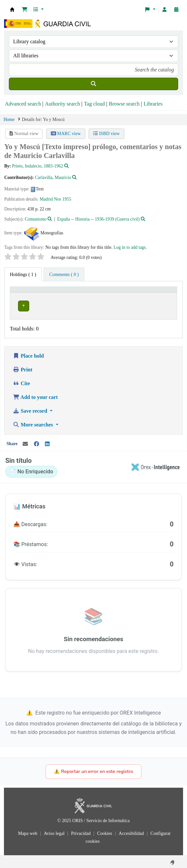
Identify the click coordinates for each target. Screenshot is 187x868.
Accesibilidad (132, 831)
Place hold (28, 354)
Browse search (124, 104)
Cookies (105, 831)
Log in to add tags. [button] (130, 247)
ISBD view (106, 134)
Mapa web (28, 831)
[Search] (93, 84)
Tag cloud (94, 104)
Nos (57, 199)
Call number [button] (118, 292)
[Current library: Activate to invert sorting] (56, 293)
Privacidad (81, 831)
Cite (21, 381)
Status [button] (159, 292)
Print (23, 368)
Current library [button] (29, 292)
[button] (25, 10)
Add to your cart (35, 395)
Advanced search (23, 104)
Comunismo (35, 219)
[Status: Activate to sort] (163, 293)
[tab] (64, 274)
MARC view (66, 134)
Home (9, 119)
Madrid (46, 199)
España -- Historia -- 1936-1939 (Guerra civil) (98, 219)
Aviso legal (55, 831)
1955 (67, 199)
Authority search (62, 104)
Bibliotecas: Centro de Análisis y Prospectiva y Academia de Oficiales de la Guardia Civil (12, 10)
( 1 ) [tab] (23, 274)
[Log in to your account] (164, 10)
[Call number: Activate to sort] (126, 293)
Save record (31, 409)
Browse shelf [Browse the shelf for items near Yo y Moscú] (130, 305)
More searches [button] (33, 423)
